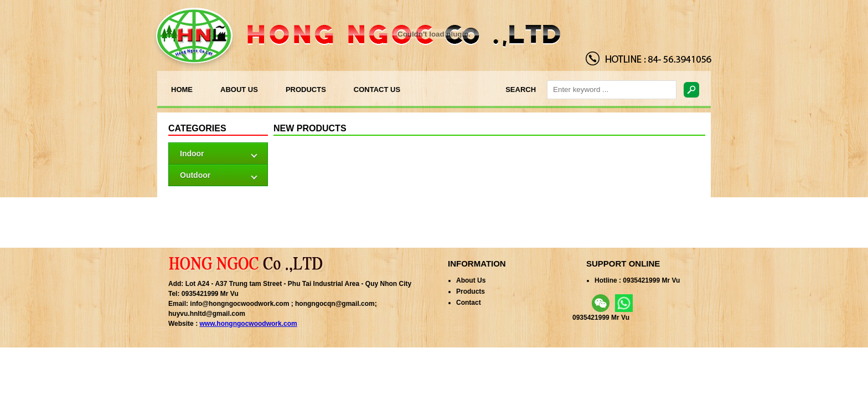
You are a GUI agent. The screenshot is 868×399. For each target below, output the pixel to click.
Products (471, 291)
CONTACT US (377, 89)
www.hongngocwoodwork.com (248, 324)
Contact (469, 303)
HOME (182, 89)
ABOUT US (239, 89)
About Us (471, 280)
